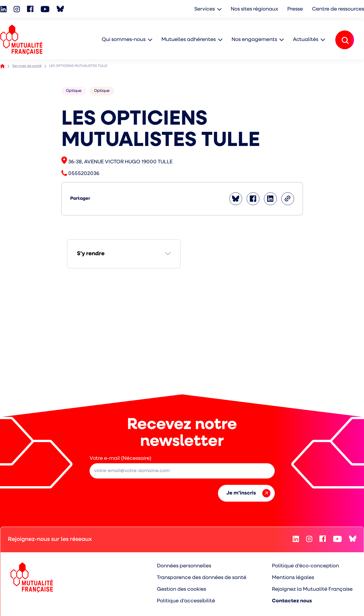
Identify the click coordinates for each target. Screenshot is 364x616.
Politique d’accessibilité (186, 601)
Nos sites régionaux (254, 9)
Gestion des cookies (181, 589)
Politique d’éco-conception (305, 566)
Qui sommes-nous (124, 40)
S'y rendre (91, 254)
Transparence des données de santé (202, 578)
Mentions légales (293, 578)
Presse (295, 9)
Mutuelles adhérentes (189, 40)
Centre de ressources (338, 9)
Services (205, 9)
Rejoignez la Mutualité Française (312, 589)
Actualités (306, 40)
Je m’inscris (248, 493)
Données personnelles (184, 566)
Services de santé (27, 66)
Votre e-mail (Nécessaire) (120, 459)
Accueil (2, 66)
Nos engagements (254, 40)
